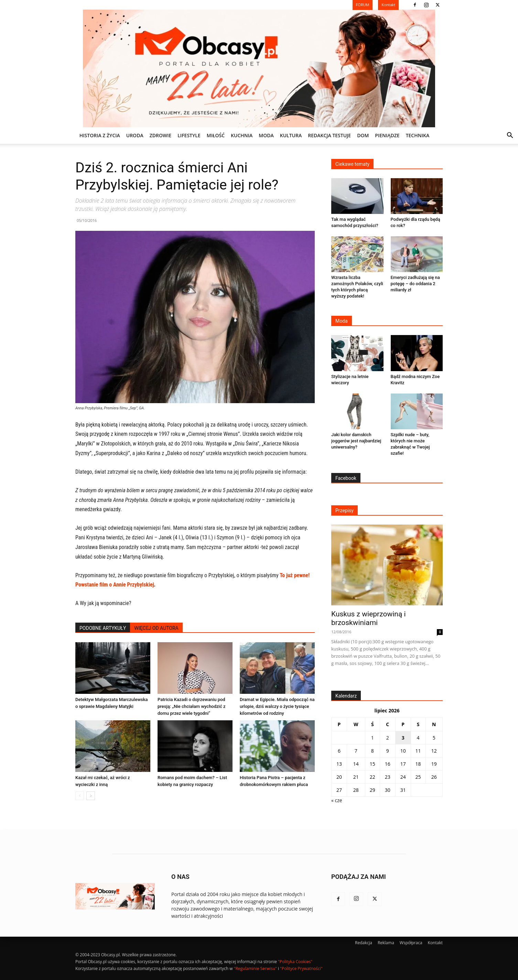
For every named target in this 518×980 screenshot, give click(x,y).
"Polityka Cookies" (295, 962)
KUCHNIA (242, 135)
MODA (266, 135)
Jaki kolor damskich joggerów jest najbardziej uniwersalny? (356, 441)
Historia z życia (100, 135)
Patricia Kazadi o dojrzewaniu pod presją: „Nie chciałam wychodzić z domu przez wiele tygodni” (191, 706)
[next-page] (91, 796)
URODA (135, 135)
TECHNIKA (418, 135)
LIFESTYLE (189, 135)
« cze (337, 800)
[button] (510, 136)
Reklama (386, 943)
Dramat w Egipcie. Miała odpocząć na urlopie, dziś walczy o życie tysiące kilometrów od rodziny (277, 706)
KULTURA (291, 135)
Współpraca (411, 943)
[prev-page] (80, 796)
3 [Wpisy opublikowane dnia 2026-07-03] (403, 738)
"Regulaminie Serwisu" (255, 968)
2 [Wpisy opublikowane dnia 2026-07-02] (388, 738)
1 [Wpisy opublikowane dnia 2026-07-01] (373, 738)
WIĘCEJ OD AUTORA (156, 628)
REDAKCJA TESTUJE (329, 135)
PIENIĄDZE (387, 135)
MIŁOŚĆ (216, 135)
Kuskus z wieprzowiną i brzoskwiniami (369, 618)
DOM (363, 135)
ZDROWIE (161, 135)
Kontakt (435, 943)
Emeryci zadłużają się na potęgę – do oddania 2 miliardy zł (415, 284)
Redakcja (364, 943)
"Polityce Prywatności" (301, 968)
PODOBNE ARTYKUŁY (103, 628)
